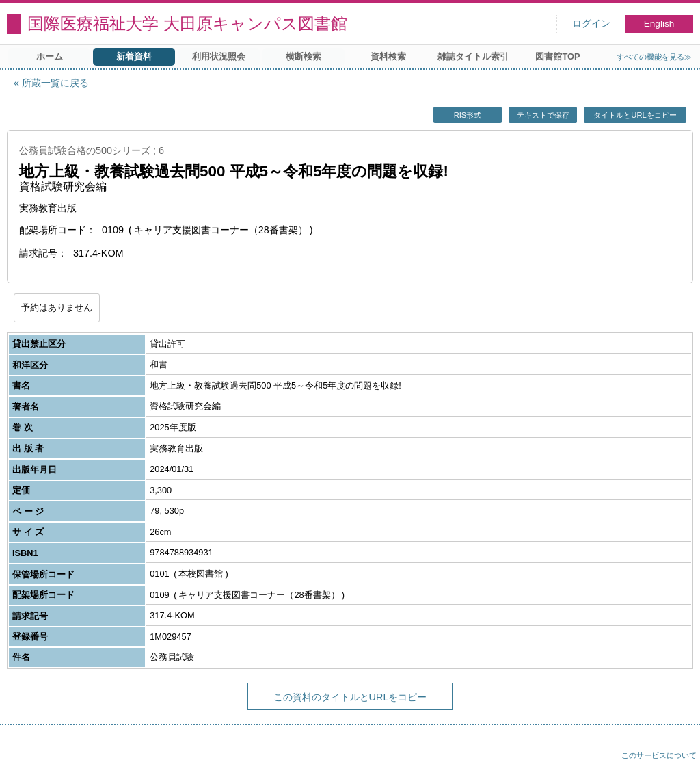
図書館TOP (557, 56)
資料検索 (388, 56)
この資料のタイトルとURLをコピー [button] (350, 697)
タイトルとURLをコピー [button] (635, 115)
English (659, 24)
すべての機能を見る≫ (654, 57)
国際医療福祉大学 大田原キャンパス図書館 (187, 24)
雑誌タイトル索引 (473, 56)
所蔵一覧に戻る (55, 83)
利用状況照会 (219, 56)
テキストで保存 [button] (543, 115)
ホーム (50, 56)
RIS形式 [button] (468, 115)
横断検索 (304, 56)
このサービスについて (659, 755)
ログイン (591, 24)
